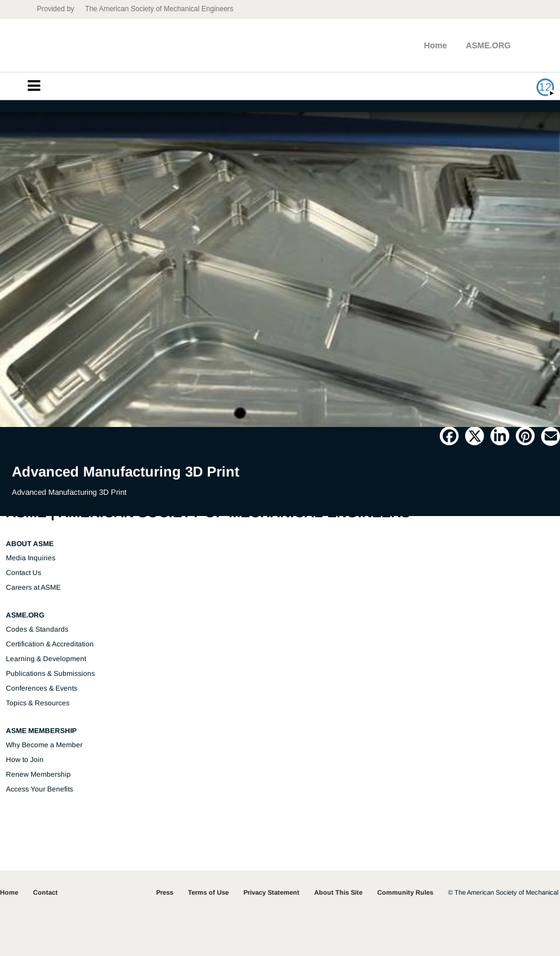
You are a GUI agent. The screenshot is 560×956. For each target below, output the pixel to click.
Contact (45, 892)
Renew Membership (38, 774)
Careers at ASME (33, 587)
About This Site (338, 892)
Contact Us (24, 573)
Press (165, 892)
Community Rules (405, 892)
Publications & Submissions (50, 674)
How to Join (25, 760)
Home (435, 45)
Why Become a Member (44, 745)
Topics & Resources (38, 703)
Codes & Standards (37, 629)
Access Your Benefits (39, 789)
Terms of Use (208, 892)
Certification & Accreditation (50, 644)
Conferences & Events (42, 688)
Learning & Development (46, 659)
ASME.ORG (488, 45)
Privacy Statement (271, 892)
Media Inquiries (31, 558)
